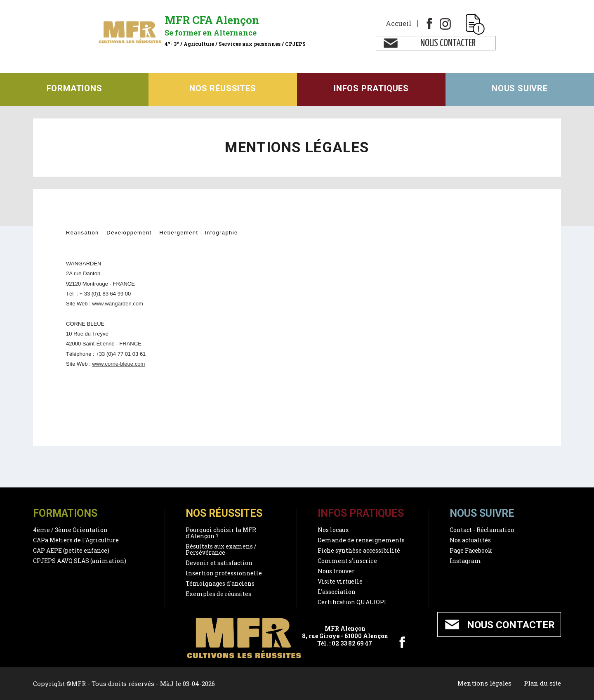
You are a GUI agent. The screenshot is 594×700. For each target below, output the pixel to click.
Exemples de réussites (218, 594)
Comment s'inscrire (347, 561)
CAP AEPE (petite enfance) (71, 550)
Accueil (398, 24)
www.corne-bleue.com (118, 364)
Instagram (465, 561)
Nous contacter (448, 44)
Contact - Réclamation (482, 530)
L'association (337, 592)
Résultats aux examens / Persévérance (221, 549)
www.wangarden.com (118, 304)
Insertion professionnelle (224, 573)
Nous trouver (336, 571)
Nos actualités (470, 540)
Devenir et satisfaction (219, 563)
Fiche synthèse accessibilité (359, 550)
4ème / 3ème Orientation (70, 530)
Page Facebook (471, 550)
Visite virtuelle (340, 581)
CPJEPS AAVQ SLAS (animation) (80, 561)
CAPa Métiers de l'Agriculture (76, 540)
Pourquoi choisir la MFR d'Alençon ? (221, 533)
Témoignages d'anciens (220, 583)
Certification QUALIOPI (352, 602)
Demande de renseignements (361, 540)
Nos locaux (333, 530)
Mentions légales (484, 683)
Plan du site (542, 683)
